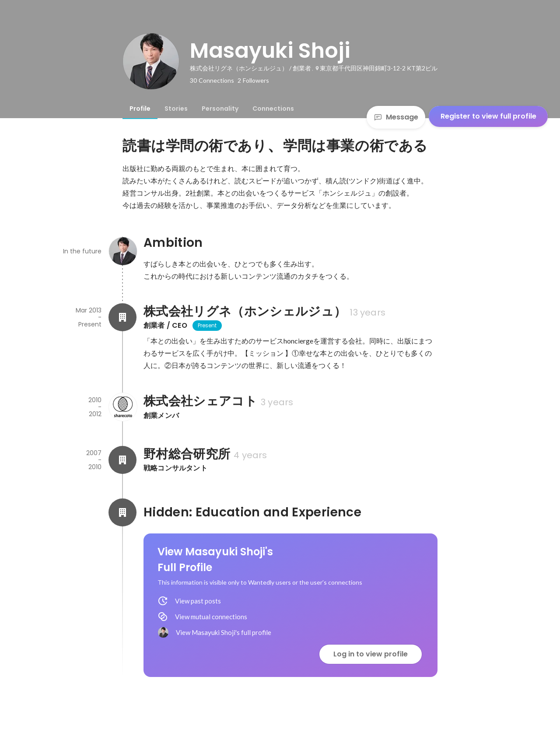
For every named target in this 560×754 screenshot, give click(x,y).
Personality (220, 109)
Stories (176, 109)
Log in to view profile (371, 654)
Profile (140, 109)
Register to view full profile (488, 116)
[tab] (140, 109)
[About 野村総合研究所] (122, 460)
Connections (273, 109)
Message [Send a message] (396, 117)
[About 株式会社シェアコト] (122, 407)
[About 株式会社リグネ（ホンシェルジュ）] (122, 317)
